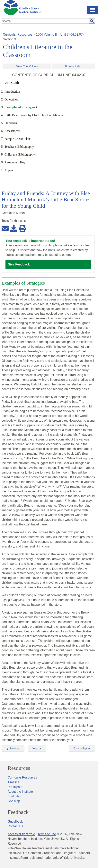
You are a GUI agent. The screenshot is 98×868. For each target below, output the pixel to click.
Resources (19, 768)
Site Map (14, 801)
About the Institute (20, 792)
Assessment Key (15, 162)
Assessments (13, 131)
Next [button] (37, 749)
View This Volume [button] (27, 66)
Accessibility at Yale (21, 834)
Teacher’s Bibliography (19, 147)
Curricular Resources (18, 35)
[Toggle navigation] (93, 10)
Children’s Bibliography (20, 154)
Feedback (18, 812)
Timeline (13, 782)
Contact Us (15, 826)
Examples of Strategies (20, 107)
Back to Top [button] (82, 749)
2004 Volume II (46, 35)
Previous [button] (13, 749)
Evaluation (15, 796)
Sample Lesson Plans (18, 139)
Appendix (11, 170)
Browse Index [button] (73, 66)
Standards (11, 123)
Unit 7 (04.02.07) (72, 35)
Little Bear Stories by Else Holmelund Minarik (34, 115)
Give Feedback (19, 264)
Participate (15, 787)
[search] (45, 21)
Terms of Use (47, 834)
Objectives (11, 99)
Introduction (12, 92)
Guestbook (15, 821)
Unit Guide (12, 83)
